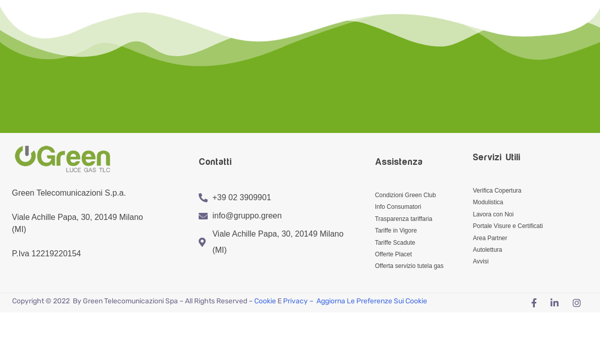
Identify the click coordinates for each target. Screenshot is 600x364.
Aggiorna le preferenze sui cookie (372, 301)
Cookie (265, 301)
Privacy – (299, 301)
